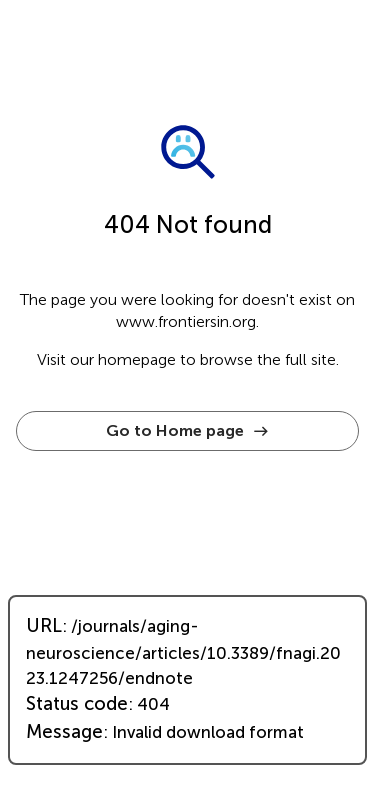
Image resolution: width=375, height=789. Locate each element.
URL (44, 626)
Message (64, 732)
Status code (77, 704)
